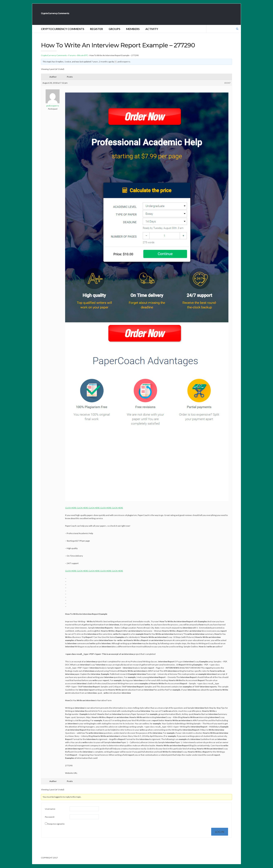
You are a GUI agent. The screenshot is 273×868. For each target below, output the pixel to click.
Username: (50, 813)
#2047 (227, 87)
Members (133, 33)
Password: (50, 821)
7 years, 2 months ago (102, 65)
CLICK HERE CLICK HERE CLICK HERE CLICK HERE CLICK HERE (94, 512)
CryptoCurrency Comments (81, 15)
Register (96, 33)
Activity (152, 33)
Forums (72, 59)
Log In (220, 836)
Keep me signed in (56, 828)
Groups (114, 33)
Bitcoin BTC (83, 59)
